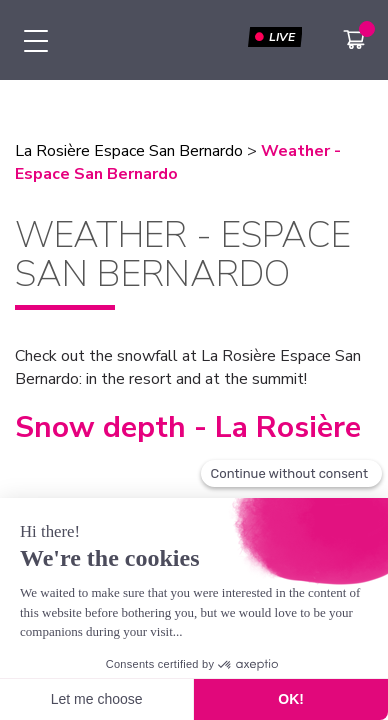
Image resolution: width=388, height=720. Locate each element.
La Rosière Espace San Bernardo (129, 151)
